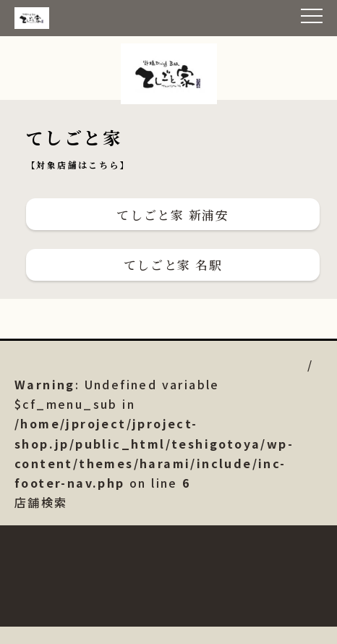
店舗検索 (154, 443)
